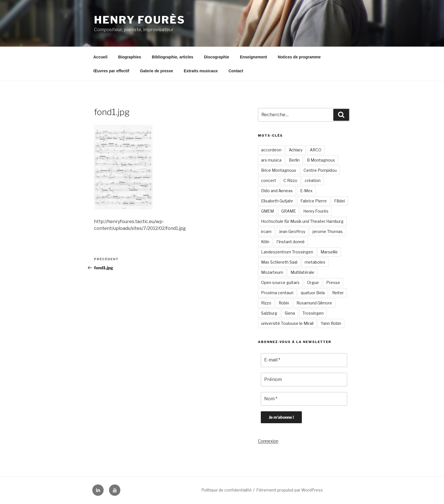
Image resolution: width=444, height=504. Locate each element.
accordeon (271, 150)
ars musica (271, 160)
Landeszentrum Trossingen (287, 252)
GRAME (289, 211)
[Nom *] (304, 399)
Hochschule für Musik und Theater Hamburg (302, 221)
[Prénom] (304, 380)
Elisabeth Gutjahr (277, 201)
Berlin (294, 160)
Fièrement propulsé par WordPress (290, 490)
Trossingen (313, 313)
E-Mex (306, 191)
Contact (236, 71)
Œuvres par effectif (111, 71)
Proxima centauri (277, 293)
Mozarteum (272, 272)
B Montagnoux (321, 160)
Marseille (329, 252)
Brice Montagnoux (279, 170)
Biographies (130, 57)
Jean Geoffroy (292, 231)
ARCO (316, 150)
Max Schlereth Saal (279, 262)
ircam (266, 231)
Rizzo (266, 303)
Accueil (101, 57)
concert (269, 180)
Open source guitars (280, 282)
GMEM (267, 211)
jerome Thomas (328, 231)
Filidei (340, 201)
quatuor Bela (313, 293)
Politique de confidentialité (227, 490)
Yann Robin (331, 323)
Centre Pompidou (320, 170)
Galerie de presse (156, 71)
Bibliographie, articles (172, 57)
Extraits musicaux (201, 71)
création (313, 180)
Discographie (216, 57)
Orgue (313, 282)
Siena (290, 313)
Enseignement (253, 57)
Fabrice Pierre (314, 201)
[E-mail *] (304, 360)
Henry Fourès (140, 20)
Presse (333, 282)
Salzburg (269, 313)
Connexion (268, 441)
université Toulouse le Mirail (287, 323)
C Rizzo (290, 180)
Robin (284, 303)
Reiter (338, 293)
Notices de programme (299, 57)
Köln (265, 242)
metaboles (315, 262)
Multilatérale (302, 272)
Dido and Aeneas (277, 191)
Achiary (296, 150)
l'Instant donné (291, 242)
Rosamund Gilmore (314, 303)
